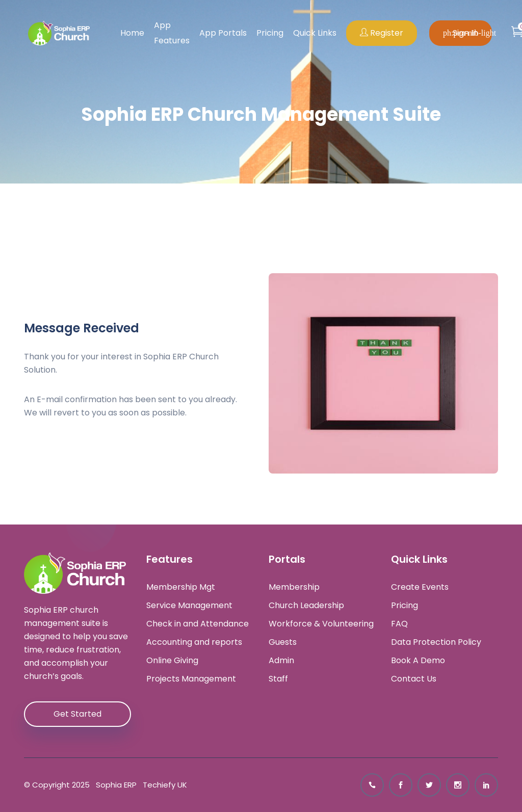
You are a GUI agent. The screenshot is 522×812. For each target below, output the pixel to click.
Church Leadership (306, 606)
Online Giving (172, 661)
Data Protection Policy (436, 642)
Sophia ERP (114, 785)
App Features (172, 33)
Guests (283, 642)
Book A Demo (418, 661)
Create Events (420, 587)
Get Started (77, 714)
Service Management (189, 606)
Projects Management (191, 679)
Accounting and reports (194, 642)
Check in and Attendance (198, 624)
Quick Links (315, 33)
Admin (281, 661)
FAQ (399, 624)
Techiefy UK (163, 785)
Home (132, 33)
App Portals (223, 33)
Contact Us (414, 679)
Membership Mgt (181, 587)
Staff (278, 679)
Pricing (270, 33)
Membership (294, 587)
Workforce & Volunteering (321, 624)
